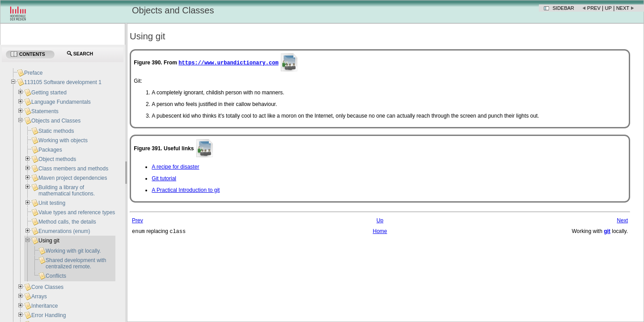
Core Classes (47, 287)
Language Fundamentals (61, 102)
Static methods (56, 131)
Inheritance (44, 306)
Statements (45, 111)
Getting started (49, 93)
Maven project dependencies (73, 178)
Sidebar (563, 8)
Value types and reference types (77, 212)
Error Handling (49, 315)
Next (623, 8)
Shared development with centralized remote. (76, 263)
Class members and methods (73, 169)
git (607, 231)
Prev (594, 8)
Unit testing (52, 203)
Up (608, 8)
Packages (50, 150)
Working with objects (63, 140)
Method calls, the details (67, 222)
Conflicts (56, 276)
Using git (49, 241)
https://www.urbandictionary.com (228, 62)
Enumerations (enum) (64, 231)
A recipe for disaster (175, 167)
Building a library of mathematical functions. (67, 191)
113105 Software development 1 (63, 82)
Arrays (39, 297)
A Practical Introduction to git (186, 190)
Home (380, 232)
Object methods (57, 159)
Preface (33, 73)
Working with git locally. (73, 251)
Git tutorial (164, 178)
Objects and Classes (56, 121)
